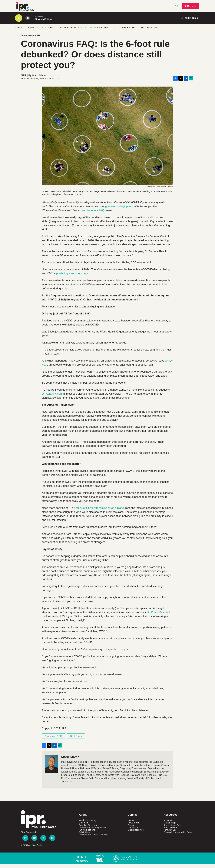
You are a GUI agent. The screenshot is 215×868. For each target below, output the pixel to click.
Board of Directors (88, 829)
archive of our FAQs (94, 214)
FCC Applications (87, 833)
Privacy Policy (170, 831)
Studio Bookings (136, 833)
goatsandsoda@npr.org (119, 210)
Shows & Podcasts (71, 31)
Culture (47, 31)
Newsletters (150, 31)
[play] (19, 22)
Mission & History (87, 824)
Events (131, 824)
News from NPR (30, 39)
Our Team (84, 826)
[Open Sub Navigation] (24, 31)
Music (32, 31)
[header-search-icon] (178, 8)
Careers (131, 829)
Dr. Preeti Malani (157, 616)
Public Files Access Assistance (93, 838)
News (18, 31)
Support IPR (127, 31)
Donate (192, 8)
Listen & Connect (101, 31)
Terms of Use (170, 833)
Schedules (169, 824)
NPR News (76, 740)
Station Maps (170, 826)
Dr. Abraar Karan (52, 397)
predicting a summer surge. (73, 277)
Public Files (84, 836)
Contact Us (133, 831)
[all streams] (189, 22)
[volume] (28, 22)
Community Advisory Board (92, 831)
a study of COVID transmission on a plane (99, 512)
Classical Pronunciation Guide (178, 836)
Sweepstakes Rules (173, 829)
